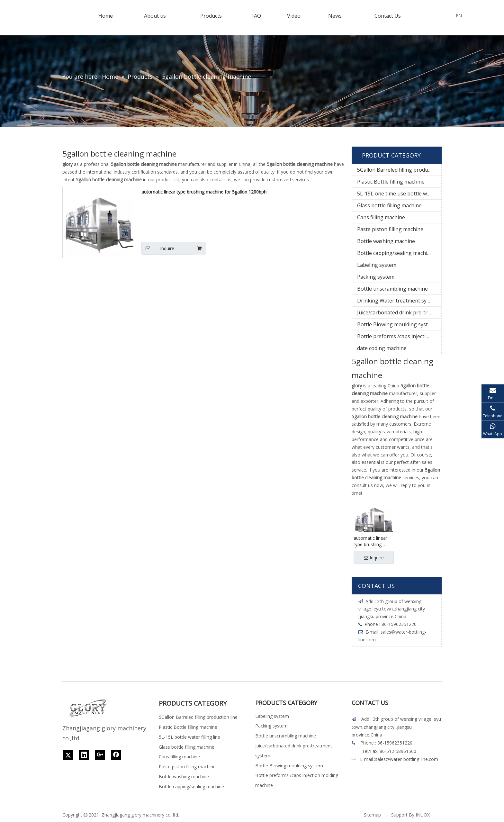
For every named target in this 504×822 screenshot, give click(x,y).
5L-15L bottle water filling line (189, 737)
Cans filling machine (381, 217)
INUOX (423, 815)
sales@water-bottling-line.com (407, 759)
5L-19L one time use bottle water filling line (399, 194)
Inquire (158, 248)
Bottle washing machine (386, 241)
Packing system (376, 277)
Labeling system (377, 265)
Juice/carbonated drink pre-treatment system (399, 312)
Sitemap (372, 815)
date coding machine (382, 348)
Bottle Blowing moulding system (396, 324)
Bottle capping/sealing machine (395, 253)
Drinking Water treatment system (398, 301)
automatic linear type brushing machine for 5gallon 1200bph (204, 192)
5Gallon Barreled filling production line (399, 170)
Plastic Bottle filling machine (391, 182)
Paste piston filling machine (390, 229)
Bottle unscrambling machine (392, 289)
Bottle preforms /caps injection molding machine (399, 336)
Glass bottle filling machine (389, 205)
